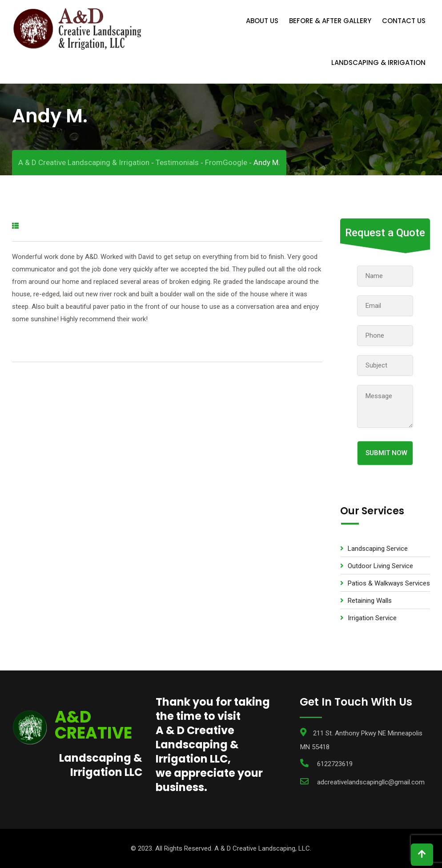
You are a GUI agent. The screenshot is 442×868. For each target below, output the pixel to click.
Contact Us (404, 21)
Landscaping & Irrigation (378, 63)
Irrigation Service (372, 618)
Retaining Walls (370, 601)
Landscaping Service (378, 549)
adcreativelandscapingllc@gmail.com (371, 782)
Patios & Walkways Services (389, 583)
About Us (262, 21)
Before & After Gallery (330, 21)
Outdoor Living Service (380, 566)
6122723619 (335, 764)
